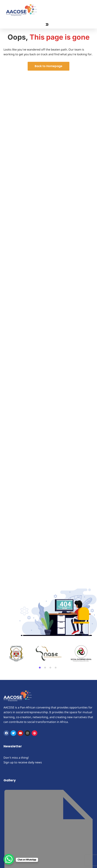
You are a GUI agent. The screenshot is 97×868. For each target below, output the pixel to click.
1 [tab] (40, 668)
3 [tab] (50, 668)
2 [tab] (45, 668)
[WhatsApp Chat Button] (9, 859)
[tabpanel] (16, 654)
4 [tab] (56, 668)
